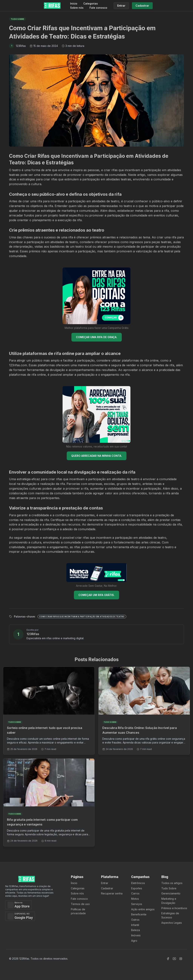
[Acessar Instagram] (181, 959)
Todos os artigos (172, 883)
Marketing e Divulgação (169, 901)
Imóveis (136, 935)
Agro (134, 941)
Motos (135, 899)
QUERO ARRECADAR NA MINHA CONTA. (97, 456)
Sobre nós (77, 8)
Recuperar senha (112, 893)
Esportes (137, 888)
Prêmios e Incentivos (174, 908)
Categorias (91, 3)
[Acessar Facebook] (168, 959)
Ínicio (74, 883)
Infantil (135, 925)
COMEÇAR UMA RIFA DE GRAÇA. (97, 337)
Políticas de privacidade (78, 911)
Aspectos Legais (172, 923)
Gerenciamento (171, 893)
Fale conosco (98, 8)
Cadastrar (107, 888)
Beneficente (139, 914)
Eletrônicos (138, 883)
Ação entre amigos (143, 909)
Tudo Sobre (169, 888)
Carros (135, 893)
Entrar (105, 883)
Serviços (137, 904)
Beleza (136, 930)
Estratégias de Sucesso (170, 915)
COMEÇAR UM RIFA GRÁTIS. (96, 595)
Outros (135, 920)
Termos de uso (80, 904)
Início (74, 3)
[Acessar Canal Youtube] (174, 959)
